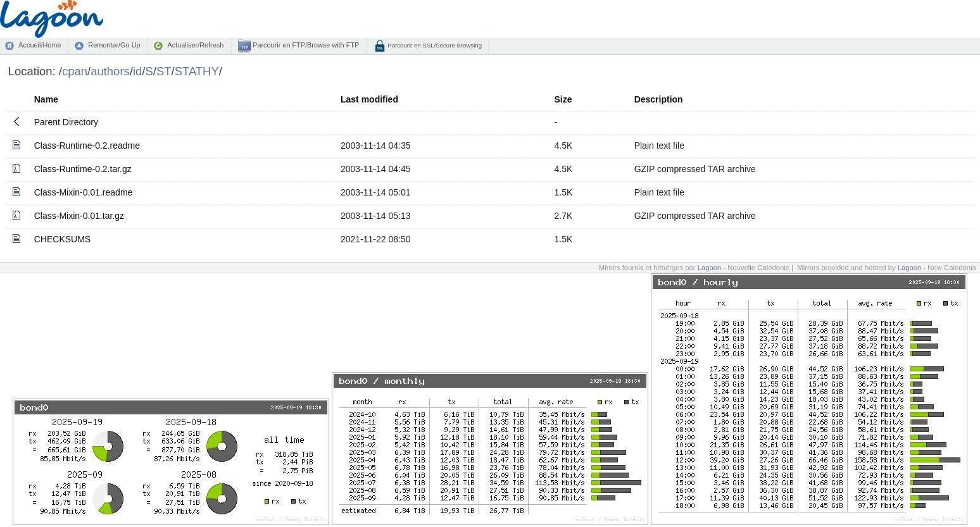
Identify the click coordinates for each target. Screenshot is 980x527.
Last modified (369, 99)
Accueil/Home (40, 45)
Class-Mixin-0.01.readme (84, 192)
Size (563, 99)
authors (110, 71)
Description (659, 99)
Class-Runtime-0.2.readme (87, 146)
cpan (75, 71)
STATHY (197, 71)
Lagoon (710, 268)
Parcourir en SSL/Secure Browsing (434, 45)
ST (164, 71)
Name (46, 99)
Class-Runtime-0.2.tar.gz (83, 169)
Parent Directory (66, 122)
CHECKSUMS (62, 239)
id (137, 71)
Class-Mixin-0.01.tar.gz (79, 216)
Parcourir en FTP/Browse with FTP (305, 45)
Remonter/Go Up (114, 45)
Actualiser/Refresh (195, 45)
